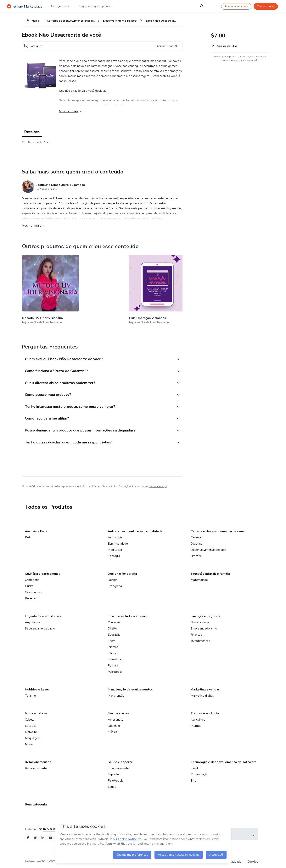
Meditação (115, 543)
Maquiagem (33, 732)
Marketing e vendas (205, 683)
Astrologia (115, 531)
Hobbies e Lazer (37, 683)
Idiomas (113, 641)
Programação (199, 768)
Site (193, 774)
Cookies (253, 856)
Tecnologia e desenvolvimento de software (224, 756)
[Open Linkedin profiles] (45, 832)
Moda (29, 738)
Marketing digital (202, 689)
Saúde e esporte (120, 756)
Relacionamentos (38, 756)
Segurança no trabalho (40, 622)
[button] (98, 347)
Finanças (196, 628)
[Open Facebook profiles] (28, 832)
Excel (194, 762)
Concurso (114, 616)
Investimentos (200, 635)
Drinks (29, 580)
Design (112, 574)
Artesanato (116, 713)
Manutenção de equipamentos (130, 683)
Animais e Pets (36, 525)
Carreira (196, 531)
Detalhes (32, 134)
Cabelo (30, 713)
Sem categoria (36, 798)
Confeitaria (32, 574)
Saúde (112, 780)
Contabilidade (200, 616)
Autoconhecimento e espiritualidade (135, 525)
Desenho (114, 719)
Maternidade (199, 574)
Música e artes (119, 707)
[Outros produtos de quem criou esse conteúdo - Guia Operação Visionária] (89, 284)
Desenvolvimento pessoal (208, 543)
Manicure (31, 726)
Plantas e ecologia (205, 707)
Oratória (196, 550)
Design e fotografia (122, 567)
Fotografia (115, 580)
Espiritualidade (118, 537)
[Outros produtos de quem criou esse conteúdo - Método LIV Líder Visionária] (43, 284)
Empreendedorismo (204, 622)
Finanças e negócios (205, 610)
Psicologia (115, 665)
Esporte (113, 768)
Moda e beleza (36, 707)
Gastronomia (34, 586)
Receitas (31, 592)
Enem (112, 635)
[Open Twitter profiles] (37, 832)
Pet (28, 531)
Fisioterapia (116, 774)
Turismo (30, 689)
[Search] (202, 6)
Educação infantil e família (210, 567)
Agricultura (198, 713)
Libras (112, 647)
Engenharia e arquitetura (43, 610)
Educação (114, 628)
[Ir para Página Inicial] (26, 6)
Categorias (60, 6)
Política (113, 659)
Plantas (196, 719)
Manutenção (116, 689)
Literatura (114, 653)
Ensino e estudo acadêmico (128, 610)
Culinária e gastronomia (43, 567)
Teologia (114, 550)
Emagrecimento (118, 762)
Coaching (196, 537)
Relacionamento (36, 762)
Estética (31, 719)
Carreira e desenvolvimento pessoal (218, 525)
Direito (112, 622)
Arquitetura (33, 616)
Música (112, 726)
